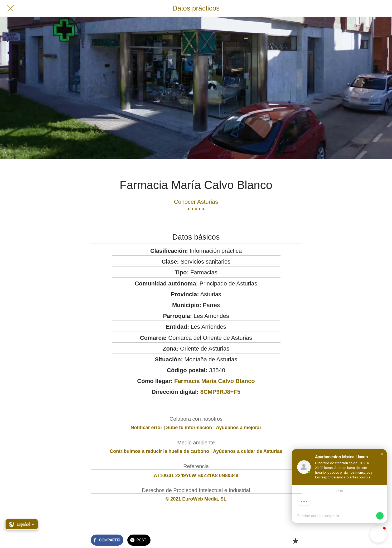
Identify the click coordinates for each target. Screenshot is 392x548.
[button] (382, 454)
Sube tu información (189, 428)
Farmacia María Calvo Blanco (215, 381)
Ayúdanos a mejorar (239, 428)
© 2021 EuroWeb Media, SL (196, 499)
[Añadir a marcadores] (295, 541)
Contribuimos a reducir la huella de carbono (159, 451)
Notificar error (147, 428)
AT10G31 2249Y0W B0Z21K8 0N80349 (196, 476)
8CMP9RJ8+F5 (220, 392)
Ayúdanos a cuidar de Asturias (248, 451)
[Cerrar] (11, 8)
